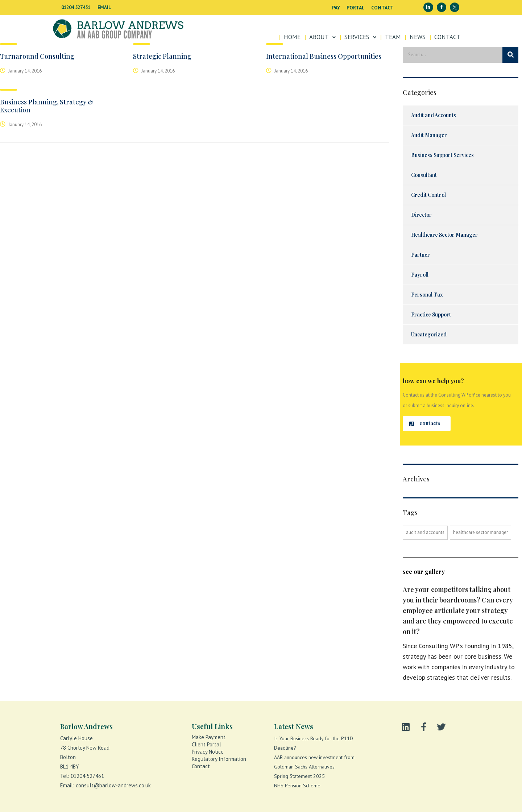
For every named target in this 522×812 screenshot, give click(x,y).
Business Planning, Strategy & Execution (47, 106)
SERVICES (360, 37)
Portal (356, 8)
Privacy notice (208, 752)
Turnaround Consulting (37, 56)
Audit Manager (429, 135)
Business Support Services (442, 155)
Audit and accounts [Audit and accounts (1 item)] (425, 532)
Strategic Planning (162, 56)
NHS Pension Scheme (297, 786)
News (418, 37)
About (322, 37)
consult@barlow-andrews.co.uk (113, 785)
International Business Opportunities (324, 56)
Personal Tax (427, 295)
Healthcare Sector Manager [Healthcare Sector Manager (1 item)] (480, 532)
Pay (336, 8)
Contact (382, 8)
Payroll (420, 275)
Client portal (206, 744)
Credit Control (428, 195)
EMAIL (104, 7)
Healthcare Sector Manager (444, 235)
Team (393, 37)
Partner (420, 255)
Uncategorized (429, 334)
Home (292, 37)
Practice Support (431, 314)
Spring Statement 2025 (299, 776)
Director (421, 215)
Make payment (209, 737)
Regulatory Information (219, 759)
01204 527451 (76, 7)
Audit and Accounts (434, 115)
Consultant (424, 175)
